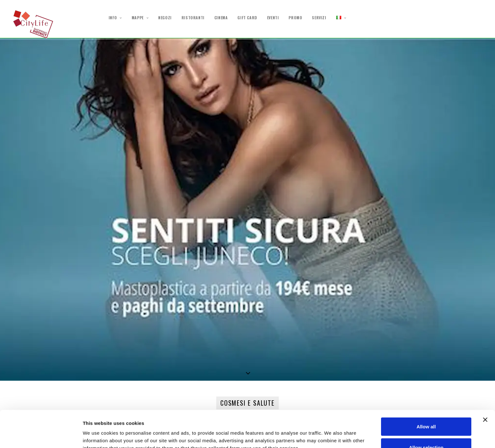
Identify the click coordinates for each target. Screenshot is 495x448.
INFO (115, 18)
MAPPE (140, 18)
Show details (331, 432)
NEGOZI (165, 18)
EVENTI (273, 18)
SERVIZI (319, 18)
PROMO (295, 18)
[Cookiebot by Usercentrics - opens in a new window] (41, 436)
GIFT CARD (247, 18)
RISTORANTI (193, 18)
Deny (426, 431)
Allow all (426, 390)
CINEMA (221, 18)
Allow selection (426, 411)
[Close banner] (485, 383)
